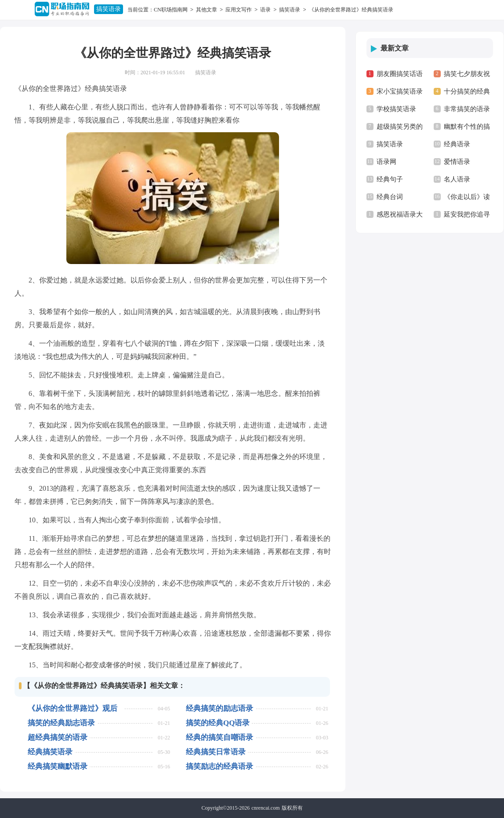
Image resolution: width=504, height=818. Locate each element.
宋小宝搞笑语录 (400, 91)
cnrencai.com (265, 808)
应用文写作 (239, 10)
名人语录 (457, 179)
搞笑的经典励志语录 (61, 723)
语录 (265, 10)
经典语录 (457, 144)
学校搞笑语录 (396, 109)
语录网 (386, 162)
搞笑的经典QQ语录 (218, 723)
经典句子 (390, 179)
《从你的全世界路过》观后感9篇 (73, 708)
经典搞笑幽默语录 (58, 766)
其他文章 (207, 10)
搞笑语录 (109, 9)
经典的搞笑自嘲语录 (219, 737)
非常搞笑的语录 (467, 109)
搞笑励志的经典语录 (219, 766)
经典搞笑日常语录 (216, 752)
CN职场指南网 (171, 10)
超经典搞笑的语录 (58, 737)
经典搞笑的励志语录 (219, 708)
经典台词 (390, 197)
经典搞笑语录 (50, 752)
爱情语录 (457, 162)
